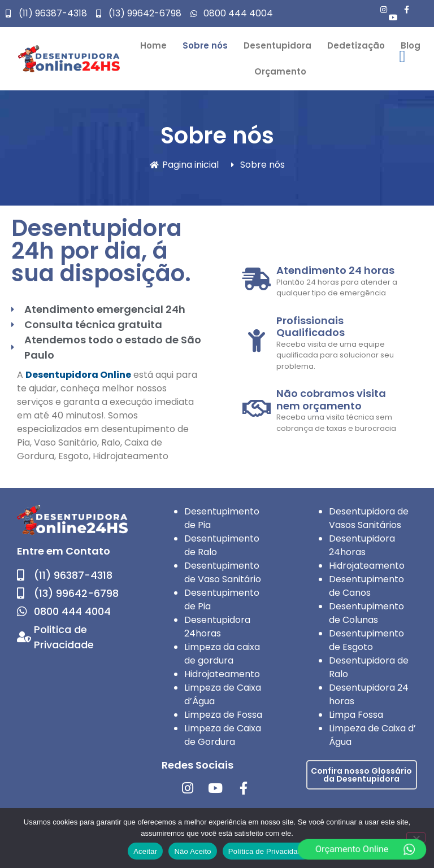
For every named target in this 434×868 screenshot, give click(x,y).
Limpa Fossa (356, 715)
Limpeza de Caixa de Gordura (223, 735)
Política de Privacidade (267, 851)
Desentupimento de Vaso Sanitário (223, 572)
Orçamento (280, 71)
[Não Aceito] (416, 838)
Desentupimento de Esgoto (366, 640)
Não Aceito (192, 851)
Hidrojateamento (222, 674)
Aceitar (145, 851)
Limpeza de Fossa (223, 715)
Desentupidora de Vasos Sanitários (369, 518)
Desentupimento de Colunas (366, 613)
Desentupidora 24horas (217, 627)
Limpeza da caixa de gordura (222, 654)
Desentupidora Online (78, 375)
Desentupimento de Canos (366, 586)
